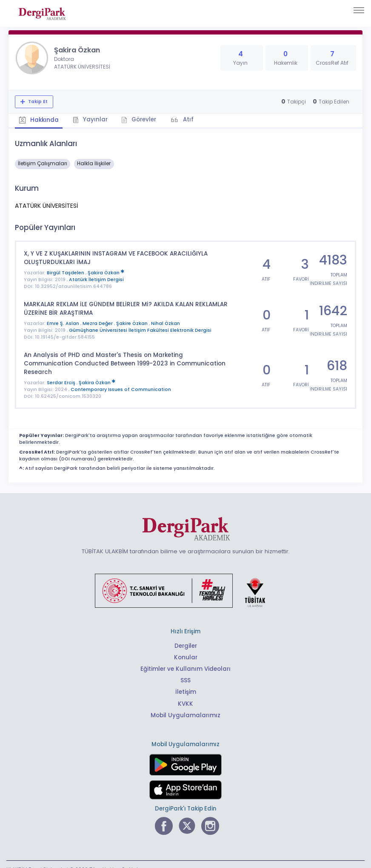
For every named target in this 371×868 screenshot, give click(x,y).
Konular (186, 647)
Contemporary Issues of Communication (121, 379)
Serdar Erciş (62, 372)
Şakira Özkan (106, 272)
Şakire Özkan (133, 322)
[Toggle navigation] (359, 10)
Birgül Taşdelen (66, 272)
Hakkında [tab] (39, 120)
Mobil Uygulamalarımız (185, 705)
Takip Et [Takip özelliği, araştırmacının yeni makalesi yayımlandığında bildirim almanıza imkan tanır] (37, 102)
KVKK (186, 693)
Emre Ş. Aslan (64, 322)
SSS (185, 670)
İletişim (186, 682)
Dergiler (186, 636)
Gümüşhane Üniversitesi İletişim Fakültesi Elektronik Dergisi (140, 329)
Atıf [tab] (188, 119)
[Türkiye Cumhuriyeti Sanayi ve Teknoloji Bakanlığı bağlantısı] (185, 580)
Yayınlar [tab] (90, 119)
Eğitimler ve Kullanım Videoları (186, 659)
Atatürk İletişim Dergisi (96, 279)
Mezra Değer (98, 322)
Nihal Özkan (166, 322)
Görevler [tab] (139, 119)
